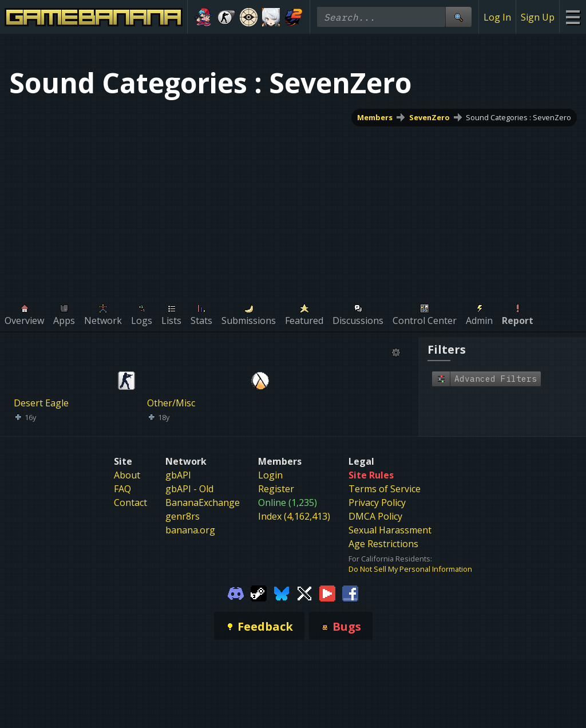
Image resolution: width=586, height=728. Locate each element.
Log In (497, 17)
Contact (130, 503)
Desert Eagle (41, 403)
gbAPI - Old (189, 489)
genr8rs (183, 516)
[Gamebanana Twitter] (304, 592)
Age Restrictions (383, 544)
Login (270, 475)
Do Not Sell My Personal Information (410, 569)
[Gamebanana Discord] (236, 592)
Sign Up (538, 17)
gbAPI (178, 475)
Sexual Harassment (390, 530)
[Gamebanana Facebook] (350, 592)
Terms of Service (385, 489)
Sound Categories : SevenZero (518, 117)
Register (276, 489)
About (127, 475)
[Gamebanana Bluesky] (282, 592)
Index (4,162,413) (294, 516)
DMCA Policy (375, 516)
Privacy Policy (377, 503)
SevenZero (429, 117)
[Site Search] (458, 17)
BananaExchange (203, 503)
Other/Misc (171, 403)
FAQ (122, 489)
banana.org (190, 530)
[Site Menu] (573, 17)
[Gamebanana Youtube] (327, 592)
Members (375, 117)
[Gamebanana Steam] (259, 592)
